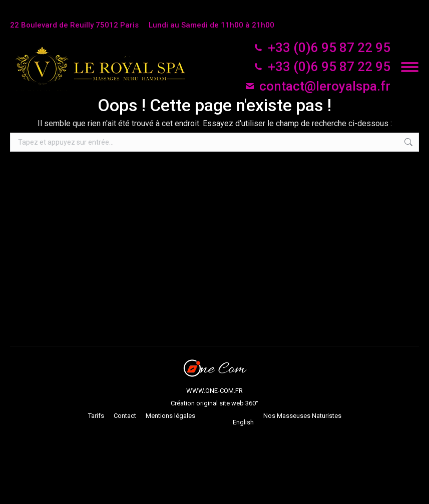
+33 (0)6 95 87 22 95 (322, 48)
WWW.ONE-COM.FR (214, 391)
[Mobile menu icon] (410, 67)
